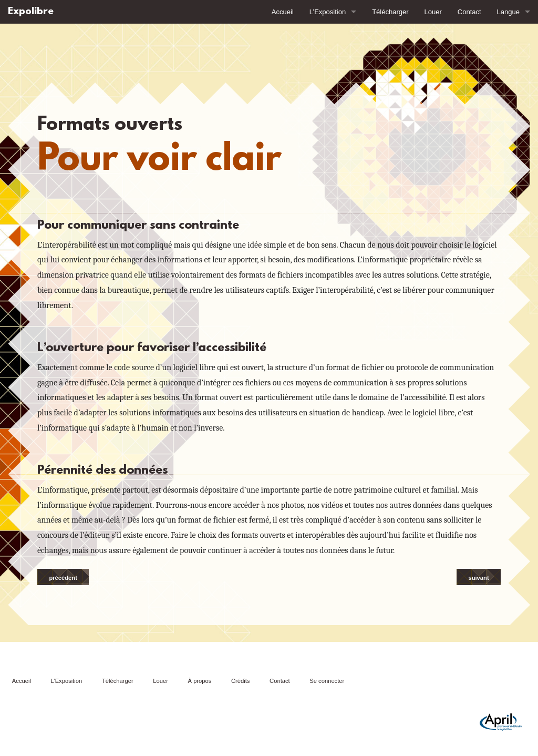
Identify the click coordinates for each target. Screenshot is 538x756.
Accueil (283, 12)
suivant (478, 578)
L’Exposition (328, 12)
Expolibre (31, 12)
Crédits (240, 681)
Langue (508, 12)
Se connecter (327, 681)
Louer (433, 12)
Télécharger (390, 12)
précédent (63, 578)
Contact (469, 12)
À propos (200, 681)
